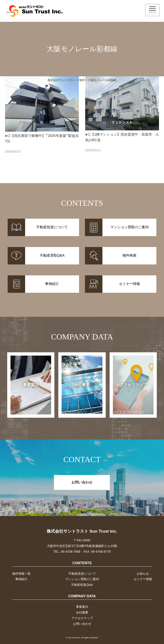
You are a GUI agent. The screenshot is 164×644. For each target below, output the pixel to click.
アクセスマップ (130, 399)
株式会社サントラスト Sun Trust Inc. (82, 531)
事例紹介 (21, 579)
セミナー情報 (143, 579)
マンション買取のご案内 (82, 579)
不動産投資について (82, 574)
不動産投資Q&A (82, 585)
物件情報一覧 (21, 574)
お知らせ (143, 574)
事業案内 (25, 399)
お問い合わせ (82, 482)
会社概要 (76, 399)
